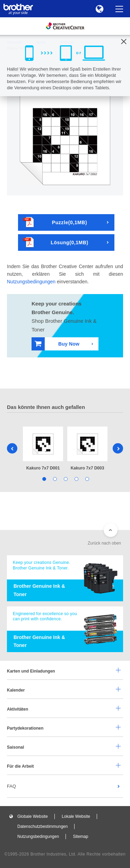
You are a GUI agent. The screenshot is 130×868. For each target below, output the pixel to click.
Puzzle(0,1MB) (55, 222)
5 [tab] (86, 479)
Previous (12, 448)
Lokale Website (76, 816)
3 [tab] (65, 479)
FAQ (11, 786)
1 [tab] (44, 479)
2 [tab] (54, 479)
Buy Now (57, 344)
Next (118, 448)
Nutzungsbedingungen (31, 282)
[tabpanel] (43, 449)
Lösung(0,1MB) (56, 242)
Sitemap (80, 837)
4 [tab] (76, 479)
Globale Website (33, 816)
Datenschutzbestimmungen (42, 826)
